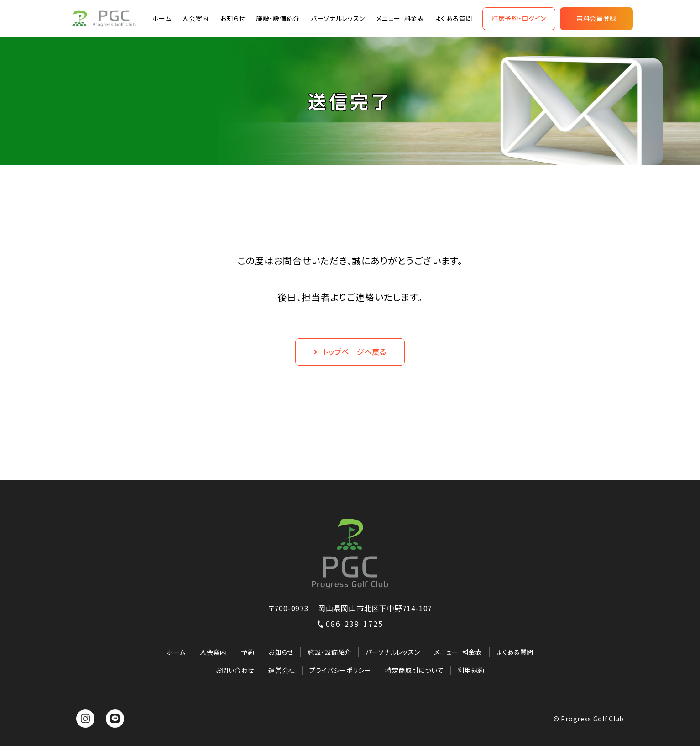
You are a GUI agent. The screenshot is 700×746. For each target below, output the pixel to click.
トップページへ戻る (350, 352)
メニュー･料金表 (400, 18)
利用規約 (471, 670)
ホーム (162, 18)
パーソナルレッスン (338, 18)
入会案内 (196, 18)
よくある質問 (454, 18)
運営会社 (282, 670)
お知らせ (232, 18)
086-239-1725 (350, 624)
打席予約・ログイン (519, 18)
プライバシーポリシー (340, 670)
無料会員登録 (596, 18)
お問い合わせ (235, 670)
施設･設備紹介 (278, 18)
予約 (248, 652)
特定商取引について (414, 670)
